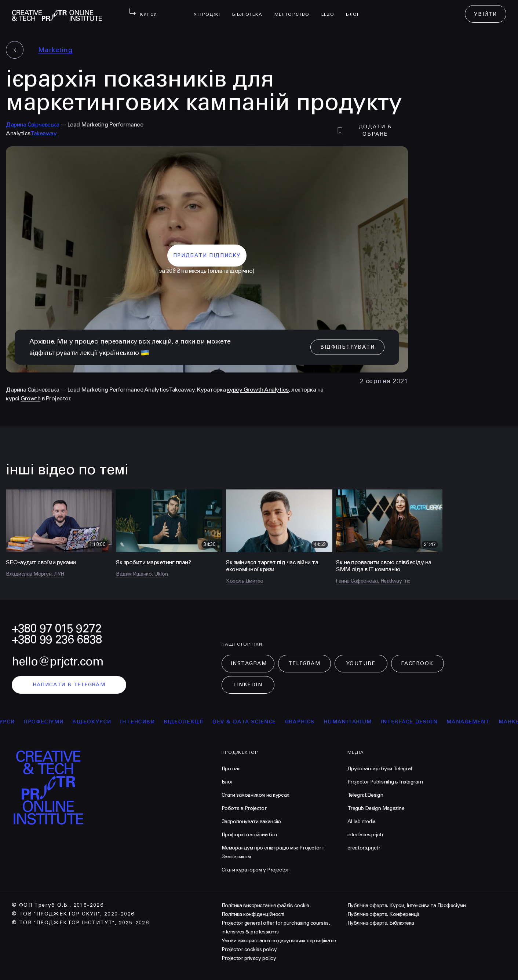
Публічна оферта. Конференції (383, 914)
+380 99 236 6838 (57, 640)
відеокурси (95, 722)
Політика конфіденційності (253, 914)
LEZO (331, 10)
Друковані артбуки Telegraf (380, 769)
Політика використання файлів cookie (265, 905)
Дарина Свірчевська (32, 124)
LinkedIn (248, 685)
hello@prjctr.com (58, 662)
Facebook (417, 663)
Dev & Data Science (248, 722)
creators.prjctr (364, 848)
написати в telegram (69, 685)
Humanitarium (351, 722)
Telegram (304, 663)
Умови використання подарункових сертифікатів (279, 941)
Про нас (231, 769)
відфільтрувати (347, 347)
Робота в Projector (244, 808)
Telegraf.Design (365, 795)
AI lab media (362, 821)
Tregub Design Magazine (376, 808)
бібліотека (250, 10)
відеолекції (187, 722)
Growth (30, 398)
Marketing (55, 50)
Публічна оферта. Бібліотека (381, 923)
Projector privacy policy (249, 958)
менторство (295, 10)
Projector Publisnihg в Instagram (385, 782)
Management (471, 722)
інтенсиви (141, 722)
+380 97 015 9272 (56, 629)
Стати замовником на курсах (256, 795)
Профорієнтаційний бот (250, 835)
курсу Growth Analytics (258, 390)
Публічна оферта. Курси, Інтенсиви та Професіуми (406, 905)
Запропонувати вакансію (251, 821)
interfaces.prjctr (366, 835)
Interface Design (413, 722)
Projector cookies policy (249, 949)
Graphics (303, 722)
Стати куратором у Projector (255, 870)
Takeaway (43, 133)
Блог (356, 10)
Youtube (361, 663)
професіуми (47, 722)
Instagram (249, 663)
